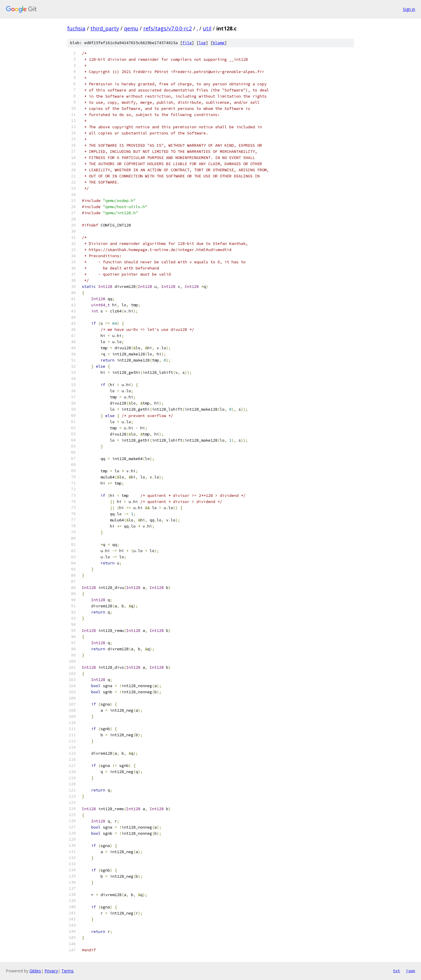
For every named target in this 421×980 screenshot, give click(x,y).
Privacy (51, 971)
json (410, 971)
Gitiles (35, 971)
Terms (68, 971)
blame (219, 43)
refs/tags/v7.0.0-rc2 (168, 28)
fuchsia (76, 28)
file (187, 43)
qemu (131, 28)
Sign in (409, 9)
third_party (105, 28)
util (207, 28)
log (202, 43)
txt (396, 971)
